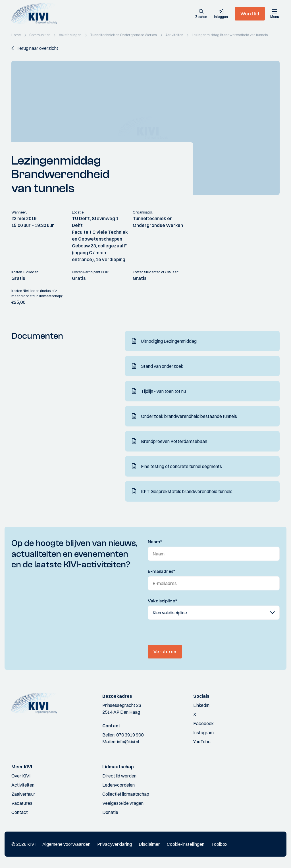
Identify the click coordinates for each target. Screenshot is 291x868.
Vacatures (22, 803)
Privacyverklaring (115, 844)
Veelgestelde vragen (123, 803)
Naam (155, 542)
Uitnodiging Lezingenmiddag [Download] (169, 341)
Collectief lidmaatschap (126, 794)
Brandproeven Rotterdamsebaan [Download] (174, 441)
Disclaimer (149, 844)
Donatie (110, 812)
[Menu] (275, 14)
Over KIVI (21, 776)
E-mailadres (162, 571)
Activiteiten (23, 785)
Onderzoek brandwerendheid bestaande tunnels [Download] (189, 416)
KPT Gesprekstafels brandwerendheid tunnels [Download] (187, 491)
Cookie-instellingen (186, 844)
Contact (20, 812)
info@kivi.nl (128, 742)
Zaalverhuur (23, 794)
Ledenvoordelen (119, 785)
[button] (201, 14)
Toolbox (219, 844)
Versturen (165, 652)
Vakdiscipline (163, 601)
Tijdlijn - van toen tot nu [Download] (163, 391)
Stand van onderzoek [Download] (162, 366)
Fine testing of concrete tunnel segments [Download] (181, 466)
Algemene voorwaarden (66, 844)
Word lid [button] (250, 14)
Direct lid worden (119, 776)
